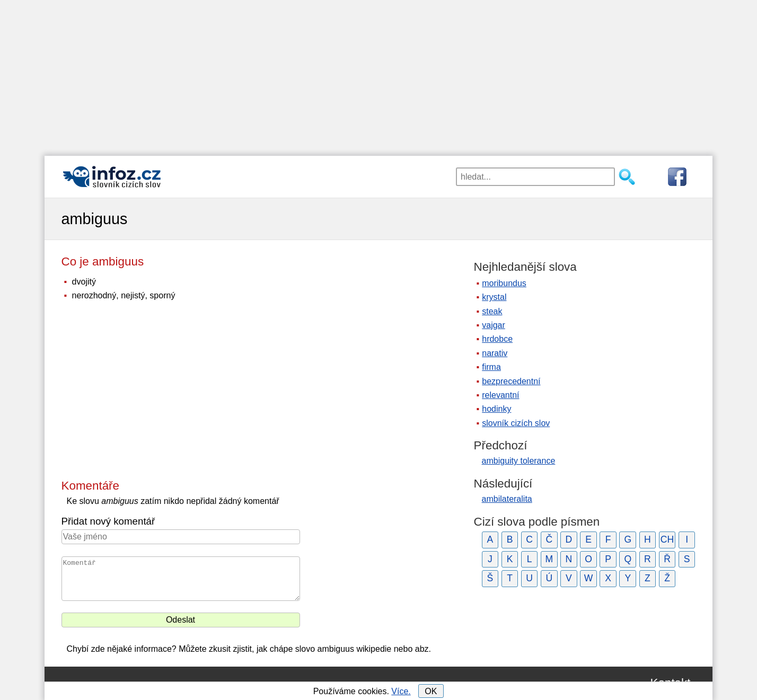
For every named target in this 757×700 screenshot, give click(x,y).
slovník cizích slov (516, 423)
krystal (494, 297)
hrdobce (497, 339)
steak (492, 311)
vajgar (494, 325)
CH (667, 539)
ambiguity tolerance (519, 461)
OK (431, 691)
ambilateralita (507, 499)
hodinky (496, 409)
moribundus (504, 283)
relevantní (500, 395)
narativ (495, 353)
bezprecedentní (511, 381)
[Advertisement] (378, 74)
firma (491, 367)
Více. (401, 691)
